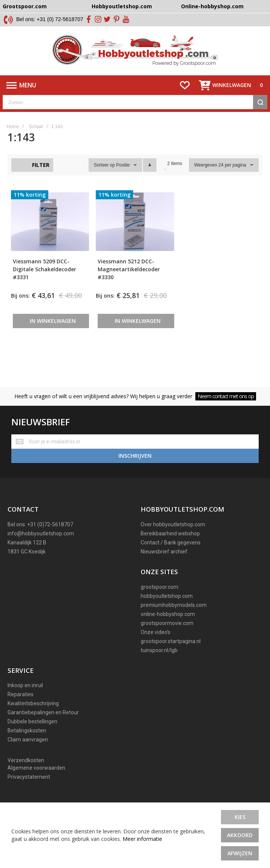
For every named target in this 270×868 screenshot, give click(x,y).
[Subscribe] (135, 456)
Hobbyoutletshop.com (122, 6)
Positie (123, 165)
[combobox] (135, 102)
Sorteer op (104, 165)
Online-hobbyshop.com (212, 6)
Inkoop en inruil (25, 685)
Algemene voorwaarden (36, 768)
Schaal (36, 127)
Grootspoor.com (25, 6)
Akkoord (240, 835)
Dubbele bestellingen (32, 721)
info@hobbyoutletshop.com (41, 533)
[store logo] (135, 51)
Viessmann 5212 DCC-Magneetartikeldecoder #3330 (129, 269)
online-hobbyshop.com (168, 614)
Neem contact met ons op (226, 396)
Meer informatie (142, 839)
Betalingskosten (27, 730)
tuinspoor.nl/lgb (159, 650)
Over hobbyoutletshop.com (173, 524)
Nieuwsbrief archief (164, 552)
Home (13, 127)
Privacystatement (29, 777)
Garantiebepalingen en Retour (43, 712)
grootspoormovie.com (167, 623)
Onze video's (156, 632)
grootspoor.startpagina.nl (171, 641)
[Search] (260, 102)
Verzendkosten (26, 760)
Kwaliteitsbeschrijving (33, 703)
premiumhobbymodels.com (174, 605)
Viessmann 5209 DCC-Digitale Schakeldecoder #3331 (44, 269)
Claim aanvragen (28, 740)
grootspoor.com (160, 587)
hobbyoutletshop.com (167, 596)
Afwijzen (240, 853)
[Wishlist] (185, 85)
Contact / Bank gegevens (171, 542)
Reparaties (21, 694)
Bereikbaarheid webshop (170, 533)
